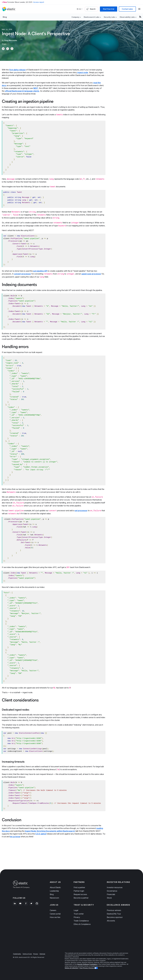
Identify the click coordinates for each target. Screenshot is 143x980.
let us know (15, 837)
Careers (53, 910)
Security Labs (109, 17)
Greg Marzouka (11, 40)
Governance (112, 891)
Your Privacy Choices (87, 968)
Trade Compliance (81, 921)
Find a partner (79, 887)
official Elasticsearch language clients (22, 91)
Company (75, 17)
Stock (109, 898)
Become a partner (81, 898)
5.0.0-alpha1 (41, 834)
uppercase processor (91, 274)
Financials (111, 894)
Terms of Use (27, 954)
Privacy (77, 917)
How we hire (55, 917)
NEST (36, 88)
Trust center (79, 914)
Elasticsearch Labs (92, 17)
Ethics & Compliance (82, 924)
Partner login (79, 891)
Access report (39, 2)
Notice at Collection (71, 968)
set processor (81, 511)
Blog (5, 17)
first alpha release (17, 70)
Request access (80, 894)
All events (111, 921)
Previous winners (114, 910)
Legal (76, 910)
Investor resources (115, 887)
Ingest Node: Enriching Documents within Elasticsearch (50, 831)
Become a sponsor (115, 917)
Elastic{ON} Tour (114, 914)
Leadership (54, 891)
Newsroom (54, 898)
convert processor (22, 274)
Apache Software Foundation (87, 964)
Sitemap (42, 954)
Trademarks (17, 954)
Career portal (55, 914)
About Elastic (55, 887)
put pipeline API (40, 271)
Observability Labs (127, 17)
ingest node (83, 72)
